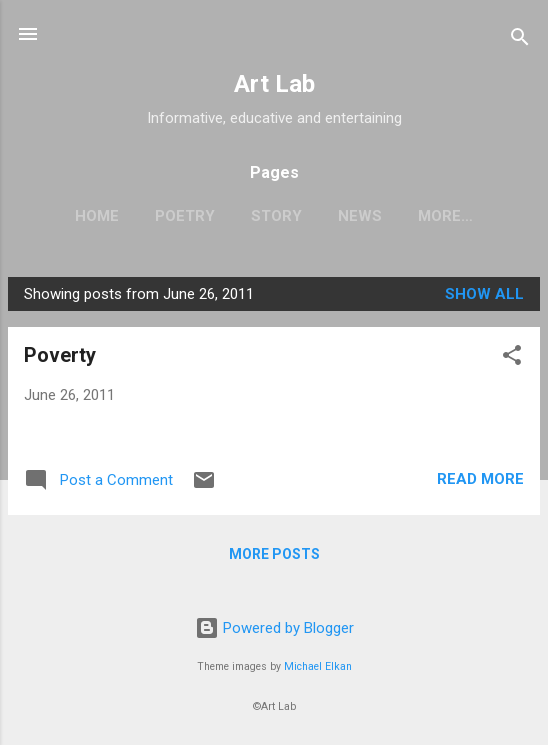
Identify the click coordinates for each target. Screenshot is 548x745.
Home (97, 216)
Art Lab (274, 84)
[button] (512, 358)
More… (445, 216)
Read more (480, 479)
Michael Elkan (318, 666)
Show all (484, 294)
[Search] (520, 40)
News (360, 216)
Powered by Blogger (274, 628)
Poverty (60, 355)
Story (276, 216)
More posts (274, 554)
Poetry (185, 216)
